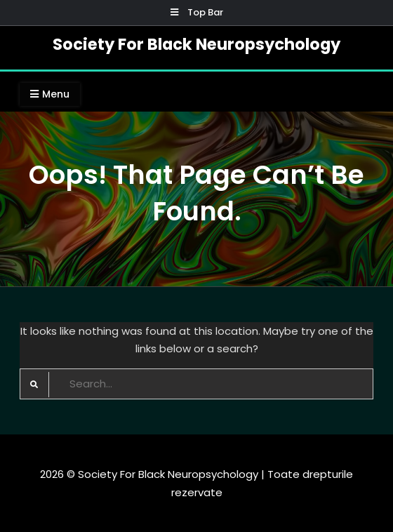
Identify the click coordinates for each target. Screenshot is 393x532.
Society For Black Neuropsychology (196, 44)
